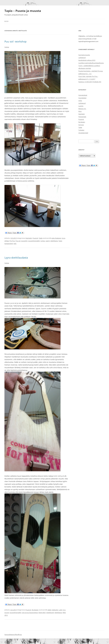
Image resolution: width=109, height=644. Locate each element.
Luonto (81, 106)
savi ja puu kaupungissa (30, 613)
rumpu (43, 241)
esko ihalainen (56, 238)
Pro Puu (12, 241)
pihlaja (7, 241)
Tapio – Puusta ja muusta (23, 11)
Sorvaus (81, 125)
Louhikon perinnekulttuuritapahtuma (91, 63)
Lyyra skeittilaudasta (16, 258)
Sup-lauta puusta (84, 55)
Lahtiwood (82, 58)
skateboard (50, 613)
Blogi (6, 21)
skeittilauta (54, 241)
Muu (80, 111)
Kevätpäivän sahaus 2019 (87, 60)
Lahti (61, 610)
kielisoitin (55, 610)
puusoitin (24, 241)
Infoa (80, 101)
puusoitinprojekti (34, 241)
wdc (15, 244)
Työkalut (81, 130)
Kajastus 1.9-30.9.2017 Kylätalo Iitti (90, 82)
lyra (64, 610)
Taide (41, 238)
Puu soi (18, 241)
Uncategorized (83, 133)
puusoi (7, 613)
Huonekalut (82, 98)
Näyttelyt (29, 238)
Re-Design (35, 610)
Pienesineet (82, 117)
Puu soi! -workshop (15, 41)
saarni (48, 241)
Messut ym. (82, 109)
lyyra (63, 238)
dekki (50, 610)
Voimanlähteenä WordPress (13, 635)
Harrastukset (83, 95)
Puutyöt (35, 238)
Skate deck (42, 613)
